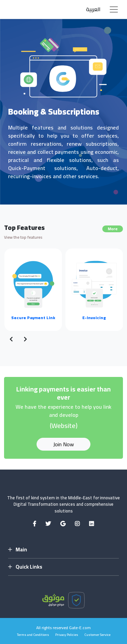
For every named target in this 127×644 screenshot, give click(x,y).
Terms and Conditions (33, 635)
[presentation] (11, 339)
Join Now (63, 444)
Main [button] (18, 550)
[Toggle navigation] (114, 9)
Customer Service (97, 635)
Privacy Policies (67, 635)
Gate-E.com (80, 628)
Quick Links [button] (25, 567)
